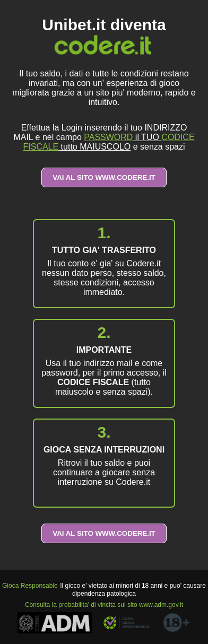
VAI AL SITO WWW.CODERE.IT (104, 177)
